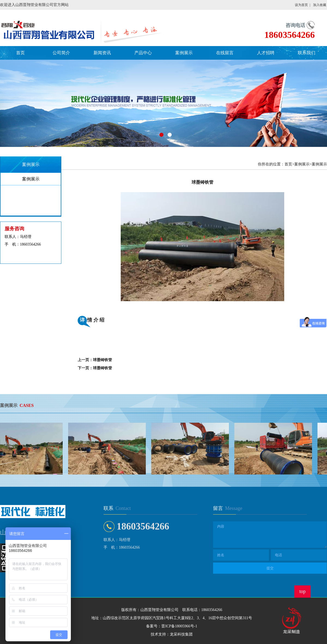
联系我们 (307, 53)
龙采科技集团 (181, 634)
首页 (20, 53)
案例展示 (184, 53)
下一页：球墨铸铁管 (95, 368)
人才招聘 (266, 53)
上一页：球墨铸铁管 (95, 360)
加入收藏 (320, 5)
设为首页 (301, 5)
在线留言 (225, 53)
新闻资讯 (102, 53)
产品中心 (143, 53)
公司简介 (61, 53)
